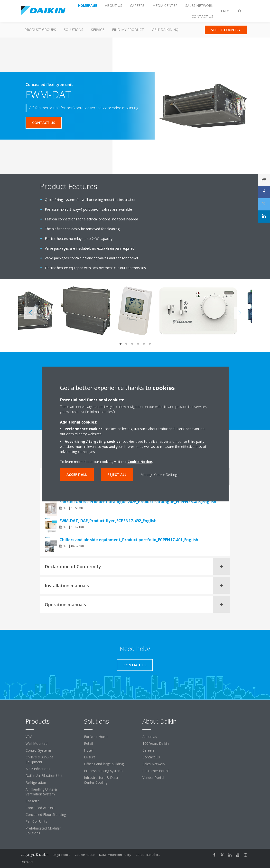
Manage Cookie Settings (160, 475)
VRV (29, 737)
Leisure (90, 757)
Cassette (33, 801)
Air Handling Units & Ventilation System (41, 792)
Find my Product (128, 30)
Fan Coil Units (36, 821)
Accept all (77, 475)
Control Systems (39, 750)
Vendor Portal (153, 778)
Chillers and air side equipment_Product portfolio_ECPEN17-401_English (129, 540)
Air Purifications (38, 769)
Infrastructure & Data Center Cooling (101, 780)
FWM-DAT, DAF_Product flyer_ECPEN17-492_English (108, 521)
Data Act (27, 862)
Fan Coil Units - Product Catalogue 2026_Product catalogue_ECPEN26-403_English (138, 502)
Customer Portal (155, 771)
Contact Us (151, 757)
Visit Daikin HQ (165, 30)
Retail (88, 743)
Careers (149, 750)
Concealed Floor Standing (46, 815)
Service (98, 30)
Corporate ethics (148, 855)
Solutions (74, 30)
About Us (150, 737)
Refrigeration (36, 782)
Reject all (117, 475)
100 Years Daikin (156, 743)
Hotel (88, 750)
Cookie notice (85, 855)
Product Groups (40, 30)
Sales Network (154, 764)
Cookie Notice (140, 462)
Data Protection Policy (115, 855)
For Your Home (96, 737)
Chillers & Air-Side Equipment (39, 759)
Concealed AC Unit (40, 808)
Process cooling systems (104, 771)
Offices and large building (104, 764)
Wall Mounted (37, 743)
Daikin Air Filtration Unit (44, 776)
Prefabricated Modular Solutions (43, 831)
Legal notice (62, 855)
